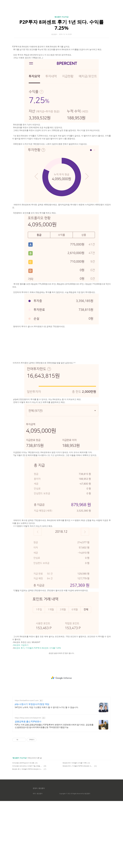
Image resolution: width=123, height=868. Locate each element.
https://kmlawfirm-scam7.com (27, 767)
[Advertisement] (61, 23)
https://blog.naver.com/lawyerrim (28, 785)
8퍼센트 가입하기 (21, 712)
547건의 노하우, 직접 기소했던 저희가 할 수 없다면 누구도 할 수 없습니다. (47, 774)
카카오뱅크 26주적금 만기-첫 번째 (23, 830)
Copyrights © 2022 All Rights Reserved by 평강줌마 (75, 861)
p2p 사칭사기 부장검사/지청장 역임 (32, 771)
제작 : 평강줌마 (38, 861)
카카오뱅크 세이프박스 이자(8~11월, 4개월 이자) (28, 833)
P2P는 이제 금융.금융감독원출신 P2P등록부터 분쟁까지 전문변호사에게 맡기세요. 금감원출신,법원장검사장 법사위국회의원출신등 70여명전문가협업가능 (54, 793)
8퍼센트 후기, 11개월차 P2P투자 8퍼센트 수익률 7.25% (78, 833)
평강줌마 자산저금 (61, 50)
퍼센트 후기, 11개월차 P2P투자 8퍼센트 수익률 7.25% (38, 715)
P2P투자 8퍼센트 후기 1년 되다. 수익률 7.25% (61, 58)
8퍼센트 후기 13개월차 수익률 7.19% (75, 830)
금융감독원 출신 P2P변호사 (28, 788)
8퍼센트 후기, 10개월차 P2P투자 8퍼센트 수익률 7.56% (28, 836)
